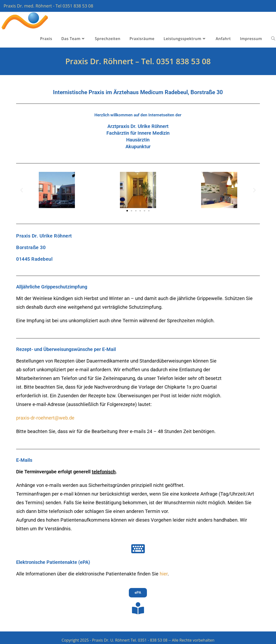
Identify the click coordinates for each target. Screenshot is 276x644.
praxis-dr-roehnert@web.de (45, 418)
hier (164, 574)
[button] (22, 190)
